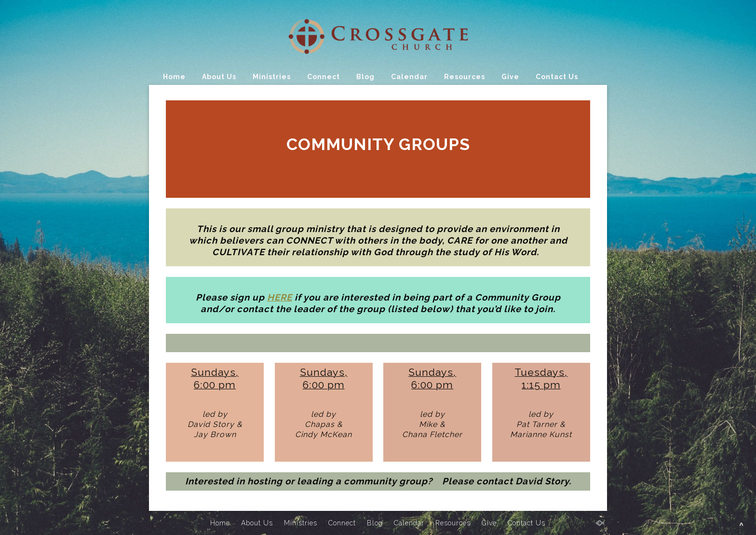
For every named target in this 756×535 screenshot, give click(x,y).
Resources (465, 77)
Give (510, 77)
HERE (280, 297)
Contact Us (557, 77)
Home (174, 77)
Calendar (409, 77)
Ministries (272, 77)
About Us (219, 77)
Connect (324, 77)
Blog (365, 77)
